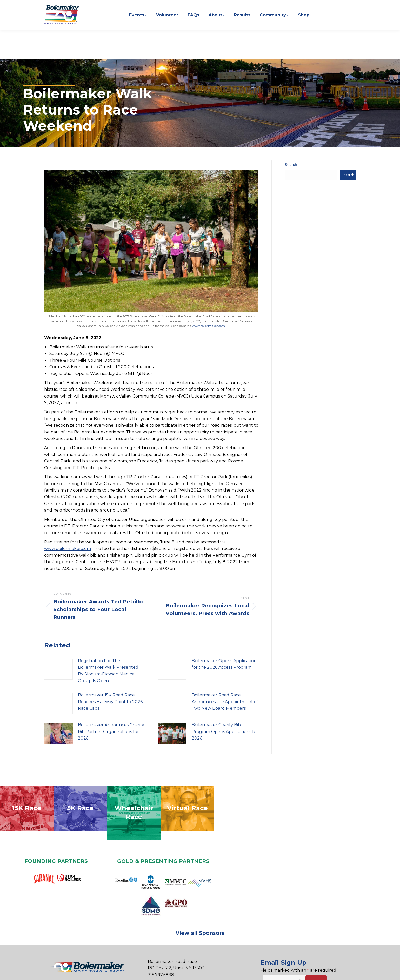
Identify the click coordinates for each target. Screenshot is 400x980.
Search (291, 149)
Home (51, 971)
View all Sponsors (200, 917)
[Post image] (58, 654)
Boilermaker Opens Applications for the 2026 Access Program (225, 649)
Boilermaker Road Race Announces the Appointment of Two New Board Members (225, 686)
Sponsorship (75, 971)
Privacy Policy (152, 971)
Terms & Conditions (193, 971)
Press (99, 971)
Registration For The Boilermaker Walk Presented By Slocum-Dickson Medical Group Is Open (108, 655)
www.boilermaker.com (208, 310)
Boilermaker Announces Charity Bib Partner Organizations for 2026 (111, 716)
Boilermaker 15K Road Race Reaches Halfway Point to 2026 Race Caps (110, 686)
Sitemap (229, 971)
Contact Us (121, 971)
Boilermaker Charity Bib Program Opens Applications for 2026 (225, 716)
